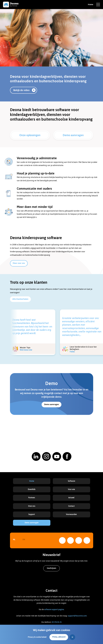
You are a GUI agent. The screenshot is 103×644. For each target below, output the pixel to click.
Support (32, 514)
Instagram (70, 540)
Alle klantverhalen (20, 299)
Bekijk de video (21, 90)
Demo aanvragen (73, 135)
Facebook (87, 540)
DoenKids (32, 489)
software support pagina (54, 609)
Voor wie (71, 489)
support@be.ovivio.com (77, 616)
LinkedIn (62, 540)
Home (32, 481)
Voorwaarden (71, 514)
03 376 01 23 (57, 622)
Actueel (71, 498)
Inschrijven (51, 568)
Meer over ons (19, 263)
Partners (32, 498)
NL (14, 539)
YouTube (79, 540)
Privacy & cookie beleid (37, 637)
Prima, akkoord (59, 637)
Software (71, 481)
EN (24, 539)
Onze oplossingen (30, 135)
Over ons (32, 506)
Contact (71, 506)
